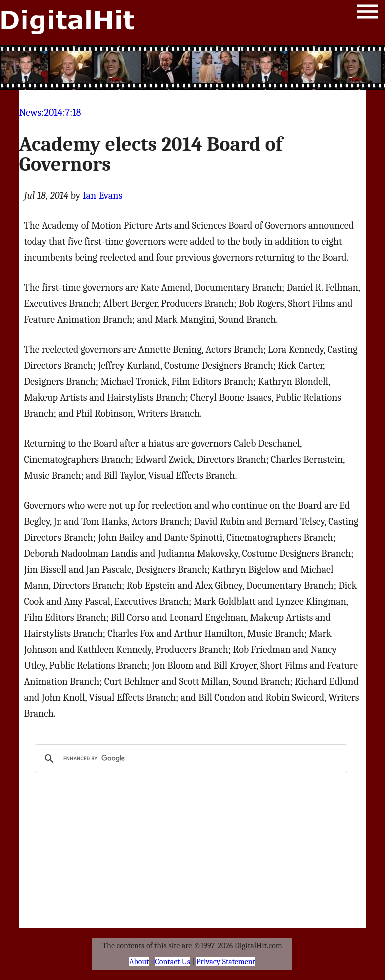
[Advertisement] (192, 67)
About (139, 962)
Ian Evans (103, 196)
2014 (54, 113)
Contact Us (173, 962)
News (31, 113)
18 (77, 113)
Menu (367, 14)
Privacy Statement (226, 962)
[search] (189, 759)
